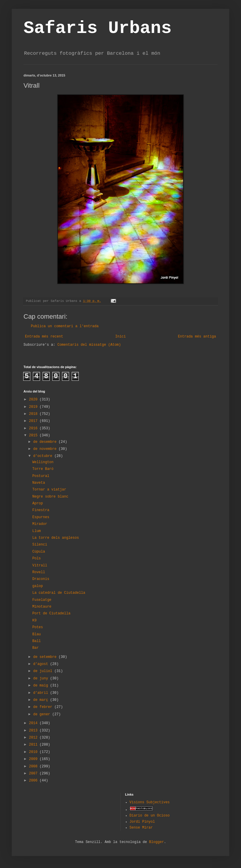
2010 (34, 752)
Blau (37, 634)
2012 (34, 738)
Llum (37, 531)
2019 (34, 407)
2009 (34, 759)
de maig (42, 686)
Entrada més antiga (197, 337)
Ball (37, 641)
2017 (34, 421)
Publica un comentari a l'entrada (65, 326)
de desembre (46, 442)
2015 (34, 435)
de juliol (44, 671)
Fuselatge (42, 600)
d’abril (42, 693)
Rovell (39, 572)
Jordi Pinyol (142, 822)
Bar (36, 648)
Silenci (40, 545)
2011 (34, 745)
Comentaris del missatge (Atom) (89, 345)
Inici (120, 337)
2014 (34, 723)
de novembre (46, 449)
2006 (34, 781)
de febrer (44, 707)
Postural (41, 476)
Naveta (39, 483)
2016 (34, 428)
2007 (34, 774)
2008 (34, 766)
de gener (43, 714)
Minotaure (42, 607)
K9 (34, 621)
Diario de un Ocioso (150, 816)
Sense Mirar (141, 828)
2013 (34, 731)
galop (38, 586)
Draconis (41, 579)
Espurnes (41, 517)
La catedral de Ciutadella (59, 593)
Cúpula (39, 552)
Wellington (43, 462)
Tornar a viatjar (49, 490)
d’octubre (44, 456)
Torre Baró (43, 469)
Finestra (41, 510)
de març (42, 700)
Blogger (156, 842)
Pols (37, 558)
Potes (38, 627)
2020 (34, 400)
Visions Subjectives (150, 802)
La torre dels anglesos (56, 538)
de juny (42, 679)
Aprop (38, 503)
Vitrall (40, 566)
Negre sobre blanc (50, 497)
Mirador (40, 524)
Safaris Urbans (98, 28)
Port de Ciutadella (51, 613)
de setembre (46, 657)
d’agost (42, 664)
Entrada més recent (44, 337)
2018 (34, 414)
